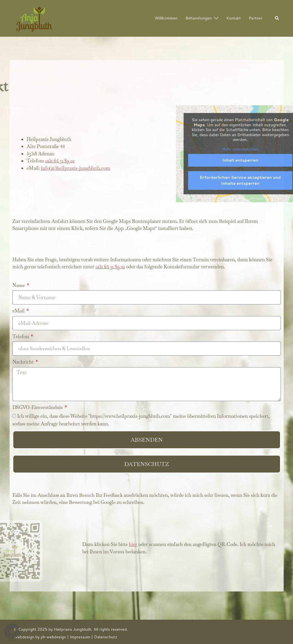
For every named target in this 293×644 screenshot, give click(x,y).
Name (19, 285)
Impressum (80, 637)
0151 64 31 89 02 (60, 161)
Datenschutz (106, 637)
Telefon (21, 336)
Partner (255, 18)
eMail (19, 311)
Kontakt (234, 18)
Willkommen (166, 18)
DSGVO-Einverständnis (38, 407)
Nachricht (24, 362)
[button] (277, 19)
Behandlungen (199, 18)
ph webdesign (53, 637)
